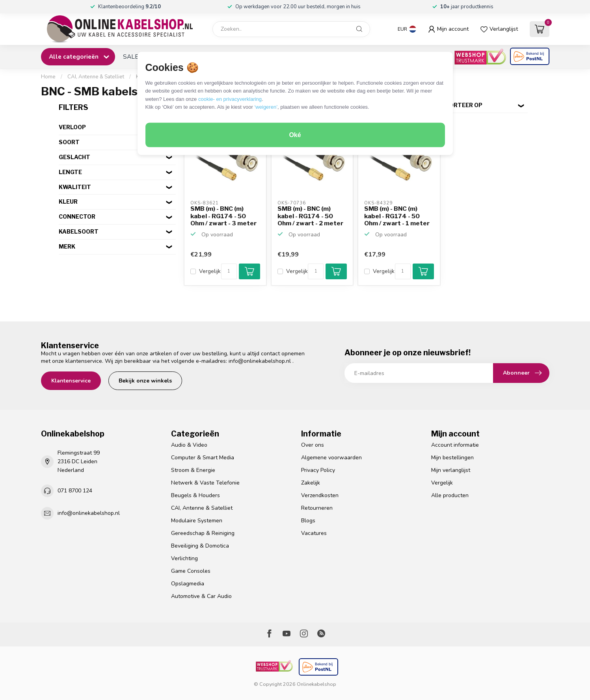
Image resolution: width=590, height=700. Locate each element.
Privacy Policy (318, 470)
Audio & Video (189, 445)
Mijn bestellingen (452, 458)
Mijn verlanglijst (451, 470)
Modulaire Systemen (197, 521)
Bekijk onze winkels (145, 381)
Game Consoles (191, 571)
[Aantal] (229, 271)
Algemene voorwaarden (331, 458)
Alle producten (450, 495)
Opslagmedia (188, 584)
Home (48, 77)
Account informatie (455, 445)
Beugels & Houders (195, 495)
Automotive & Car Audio (201, 596)
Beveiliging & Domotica (200, 546)
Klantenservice (71, 381)
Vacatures (314, 533)
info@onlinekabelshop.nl (260, 361)
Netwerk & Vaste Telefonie (205, 483)
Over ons (313, 445)
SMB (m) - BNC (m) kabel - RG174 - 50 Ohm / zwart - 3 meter (223, 216)
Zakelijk (311, 483)
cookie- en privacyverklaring (230, 99)
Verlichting (184, 558)
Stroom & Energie (193, 470)
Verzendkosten (320, 495)
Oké (295, 135)
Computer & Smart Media (203, 458)
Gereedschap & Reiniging (203, 533)
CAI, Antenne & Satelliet (96, 77)
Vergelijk (210, 271)
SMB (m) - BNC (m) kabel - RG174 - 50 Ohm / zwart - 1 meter (397, 216)
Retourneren (317, 508)
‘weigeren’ (266, 107)
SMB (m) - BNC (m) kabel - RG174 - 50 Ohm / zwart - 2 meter (310, 216)
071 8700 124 (75, 491)
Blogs (308, 521)
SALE (131, 57)
